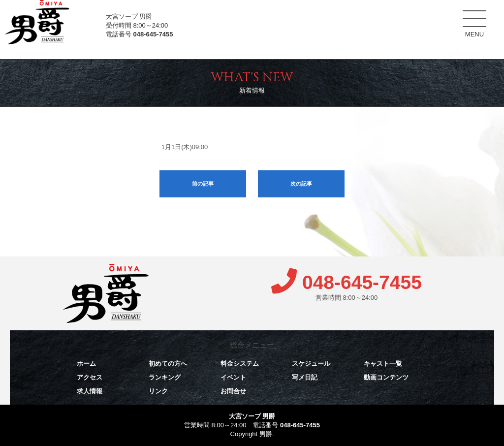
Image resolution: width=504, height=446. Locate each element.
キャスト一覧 (433, 22)
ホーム (232, 19)
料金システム (333, 19)
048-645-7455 (153, 34)
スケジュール (383, 20)
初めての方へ (282, 19)
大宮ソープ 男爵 (252, 416)
